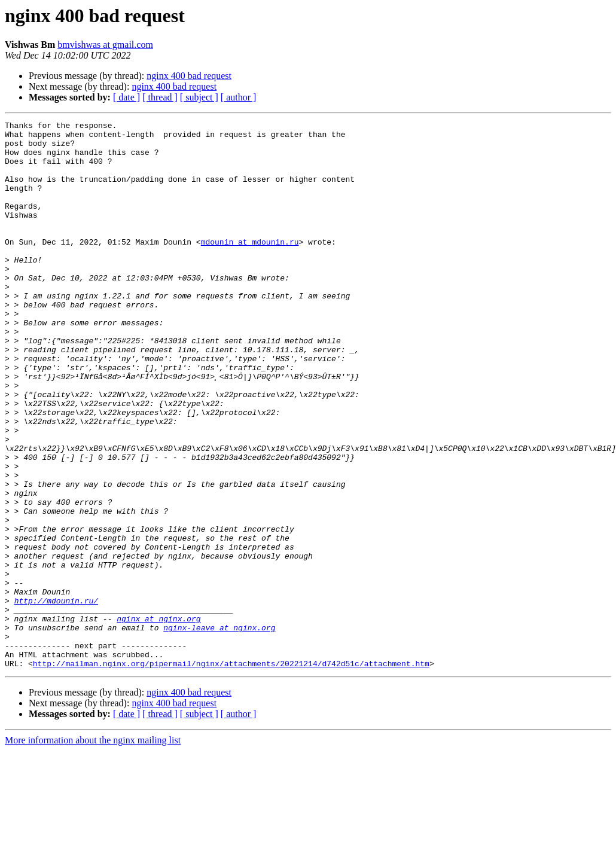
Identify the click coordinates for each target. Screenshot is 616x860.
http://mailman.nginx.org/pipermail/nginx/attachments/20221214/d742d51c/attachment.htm (231, 773)
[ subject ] (199, 97)
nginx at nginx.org (158, 719)
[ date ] (126, 97)
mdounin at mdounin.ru (250, 267)
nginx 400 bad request (189, 76)
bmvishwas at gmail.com (105, 45)
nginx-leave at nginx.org (219, 730)
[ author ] (239, 97)
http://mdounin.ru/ (56, 697)
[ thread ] (160, 97)
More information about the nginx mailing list (93, 850)
